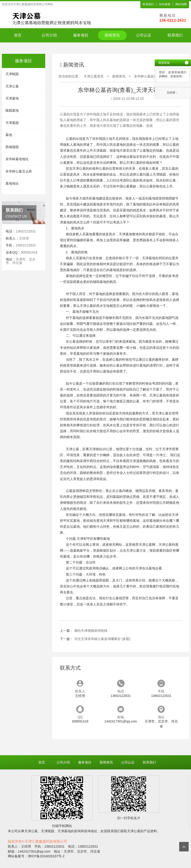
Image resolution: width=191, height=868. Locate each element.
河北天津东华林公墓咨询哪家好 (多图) (102, 639)
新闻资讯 (112, 35)
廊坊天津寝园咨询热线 (91, 631)
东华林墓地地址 (17, 159)
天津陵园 (12, 74)
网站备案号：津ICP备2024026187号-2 (36, 856)
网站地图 (181, 4)
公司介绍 (49, 35)
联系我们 (148, 4)
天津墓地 (12, 98)
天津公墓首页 (94, 76)
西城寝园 (12, 147)
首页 (18, 35)
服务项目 (81, 35)
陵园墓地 (12, 110)
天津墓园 (12, 123)
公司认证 (144, 35)
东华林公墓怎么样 (19, 171)
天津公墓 (12, 86)
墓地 (9, 135)
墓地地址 (12, 183)
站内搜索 (165, 4)
